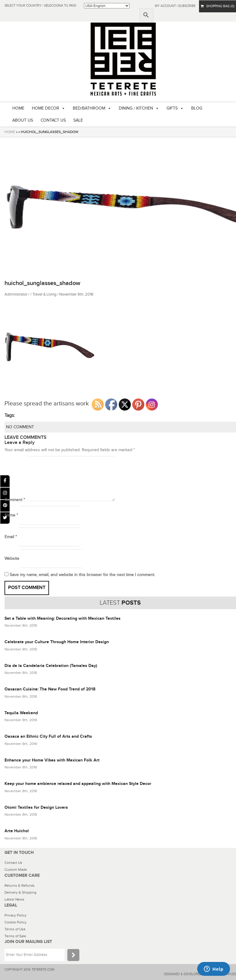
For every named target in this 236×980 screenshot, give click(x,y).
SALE (78, 120)
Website (12, 559)
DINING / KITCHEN (136, 108)
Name (11, 515)
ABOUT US (23, 120)
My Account (165, 6)
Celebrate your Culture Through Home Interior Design (57, 642)
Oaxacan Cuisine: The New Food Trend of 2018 (50, 689)
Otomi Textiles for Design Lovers (36, 807)
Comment (15, 500)
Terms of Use (15, 929)
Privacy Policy (15, 915)
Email (11, 537)
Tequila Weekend (21, 713)
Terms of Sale (15, 936)
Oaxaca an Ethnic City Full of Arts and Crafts (48, 736)
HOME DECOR (46, 108)
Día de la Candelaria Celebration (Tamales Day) (51, 666)
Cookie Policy (15, 922)
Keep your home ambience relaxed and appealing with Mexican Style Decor (78, 784)
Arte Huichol (17, 831)
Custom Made (16, 870)
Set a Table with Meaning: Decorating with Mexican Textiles (63, 618)
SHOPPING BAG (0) (218, 6)
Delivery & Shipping (20, 892)
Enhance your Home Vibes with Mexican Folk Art (52, 760)
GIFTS (172, 108)
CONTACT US (53, 120)
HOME (18, 108)
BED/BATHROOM (89, 108)
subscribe (187, 6)
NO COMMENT (20, 427)
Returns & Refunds (20, 885)
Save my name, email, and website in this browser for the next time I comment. (82, 575)
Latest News (14, 899)
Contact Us (13, 863)
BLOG (197, 108)
